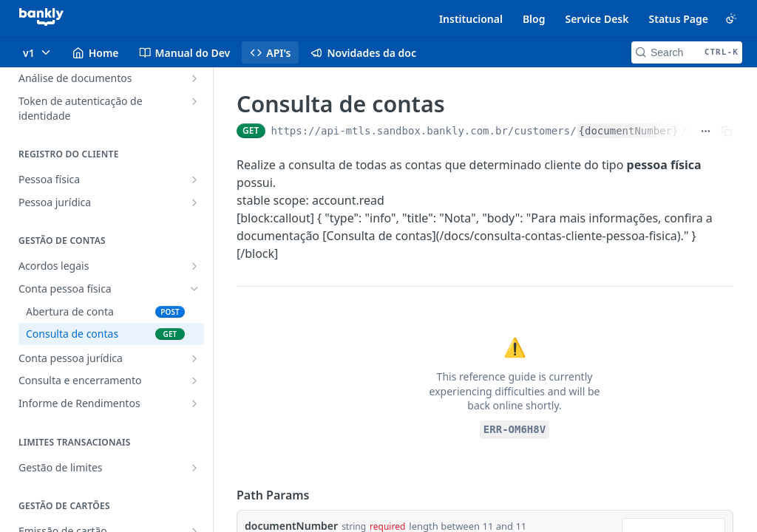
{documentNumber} (629, 131)
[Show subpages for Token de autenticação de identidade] (194, 101)
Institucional (471, 19)
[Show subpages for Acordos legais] (194, 266)
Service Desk (597, 19)
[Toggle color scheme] (731, 18)
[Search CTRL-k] (687, 52)
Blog (534, 19)
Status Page (679, 19)
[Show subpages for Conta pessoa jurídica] (194, 358)
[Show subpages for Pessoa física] (194, 180)
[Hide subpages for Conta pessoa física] (194, 289)
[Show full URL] (706, 131)
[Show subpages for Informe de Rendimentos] (194, 403)
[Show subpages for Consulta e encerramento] (194, 381)
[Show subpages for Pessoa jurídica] (194, 202)
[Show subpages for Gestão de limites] (194, 468)
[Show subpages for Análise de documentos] (194, 78)
